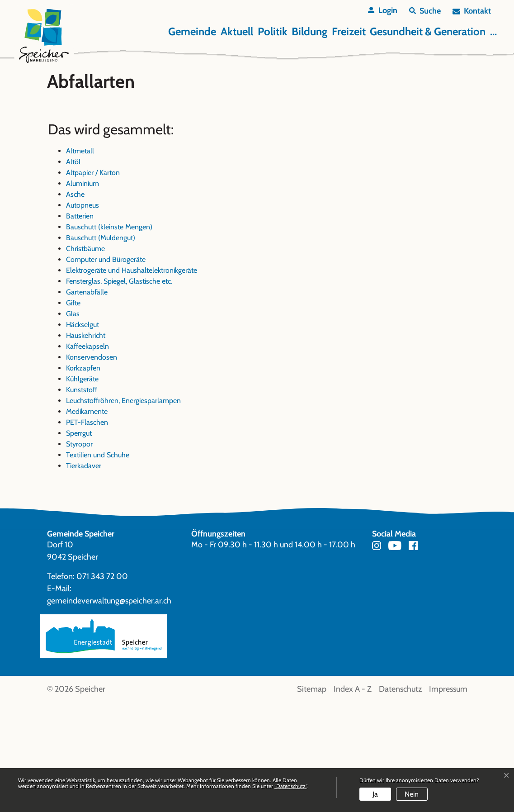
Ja (375, 794)
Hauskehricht (86, 445)
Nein (412, 794)
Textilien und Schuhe (98, 564)
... (493, 31)
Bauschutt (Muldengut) (101, 347)
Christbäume (85, 358)
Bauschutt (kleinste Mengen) (109, 336)
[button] (425, 11)
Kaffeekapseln (87, 456)
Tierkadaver (84, 575)
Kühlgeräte (82, 488)
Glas (73, 423)
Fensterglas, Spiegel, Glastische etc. (119, 391)
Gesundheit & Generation (428, 31)
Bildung (309, 31)
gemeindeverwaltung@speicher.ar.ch (109, 711)
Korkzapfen (83, 477)
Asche (75, 304)
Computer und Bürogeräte (106, 369)
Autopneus (83, 315)
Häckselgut (83, 434)
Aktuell (237, 31)
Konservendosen (92, 467)
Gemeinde (192, 31)
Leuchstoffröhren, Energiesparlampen (123, 510)
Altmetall (80, 260)
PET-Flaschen (87, 532)
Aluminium (83, 293)
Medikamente (87, 521)
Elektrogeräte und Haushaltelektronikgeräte (132, 380)
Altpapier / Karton (93, 282)
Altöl (73, 271)
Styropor (79, 553)
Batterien (80, 325)
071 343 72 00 (102, 686)
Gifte (73, 412)
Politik (273, 31)
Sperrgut (79, 543)
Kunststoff (82, 499)
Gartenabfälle (87, 401)
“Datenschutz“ (290, 786)
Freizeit (349, 31)
